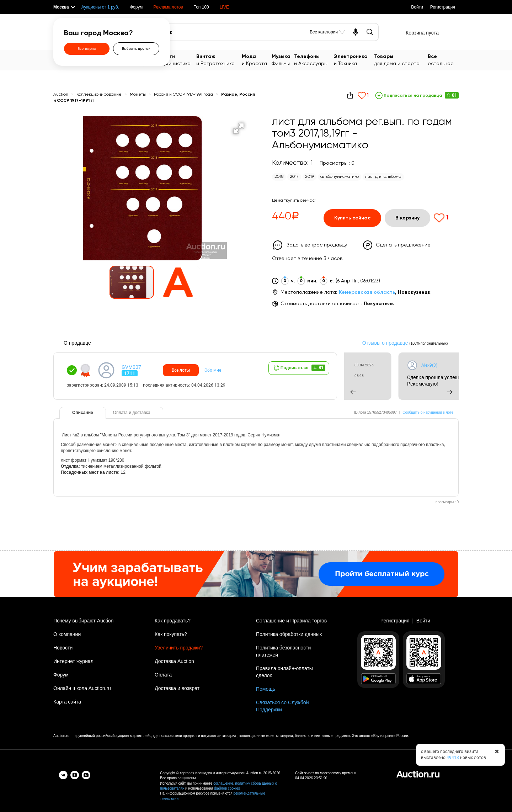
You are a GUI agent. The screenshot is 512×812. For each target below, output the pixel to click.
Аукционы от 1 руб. (100, 7)
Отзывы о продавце (385, 343)
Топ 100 (201, 7)
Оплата (163, 675)
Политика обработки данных (289, 634)
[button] (239, 128)
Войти (417, 7)
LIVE (224, 7)
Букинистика (178, 60)
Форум (136, 7)
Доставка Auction (174, 661)
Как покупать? (171, 634)
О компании (67, 634)
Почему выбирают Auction (83, 621)
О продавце (77, 343)
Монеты (138, 95)
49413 (453, 758)
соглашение (223, 783)
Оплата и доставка (132, 413)
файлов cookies (227, 788)
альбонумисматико (340, 177)
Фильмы (283, 60)
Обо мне (213, 370)
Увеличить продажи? (179, 648)
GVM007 (131, 367)
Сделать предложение (403, 245)
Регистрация (443, 7)
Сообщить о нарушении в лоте (428, 412)
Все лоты (181, 370)
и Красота (257, 60)
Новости (63, 648)
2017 (294, 177)
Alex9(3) (450, 365)
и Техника (354, 60)
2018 (279, 177)
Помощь (266, 689)
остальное (443, 60)
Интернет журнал (73, 661)
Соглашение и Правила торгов (291, 621)
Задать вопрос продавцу (317, 245)
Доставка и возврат (177, 688)
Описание (83, 413)
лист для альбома (383, 177)
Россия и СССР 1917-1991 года (184, 95)
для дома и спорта (401, 60)
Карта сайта (67, 702)
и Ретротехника (219, 60)
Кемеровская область (367, 292)
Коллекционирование (99, 95)
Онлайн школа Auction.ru (82, 688)
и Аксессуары (314, 60)
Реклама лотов (168, 7)
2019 (310, 177)
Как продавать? (173, 621)
